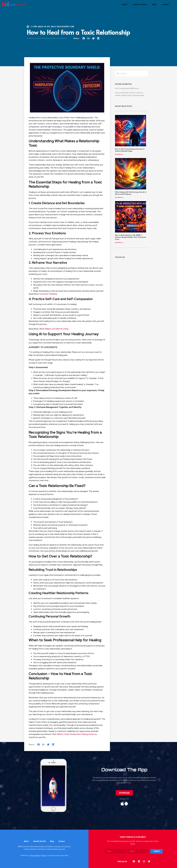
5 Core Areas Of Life (40, 26)
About (125, 5)
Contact (166, 5)
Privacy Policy (35, 855)
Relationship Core (65, 26)
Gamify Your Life (140, 5)
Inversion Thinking (48, 294)
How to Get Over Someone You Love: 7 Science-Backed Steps (130, 150)
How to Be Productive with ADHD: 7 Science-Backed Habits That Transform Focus (130, 237)
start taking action (85, 734)
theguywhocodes (62, 855)
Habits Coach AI (64, 734)
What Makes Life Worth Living (54, 329)
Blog (154, 5)
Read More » (119, 154)
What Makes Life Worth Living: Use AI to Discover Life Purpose (131, 193)
